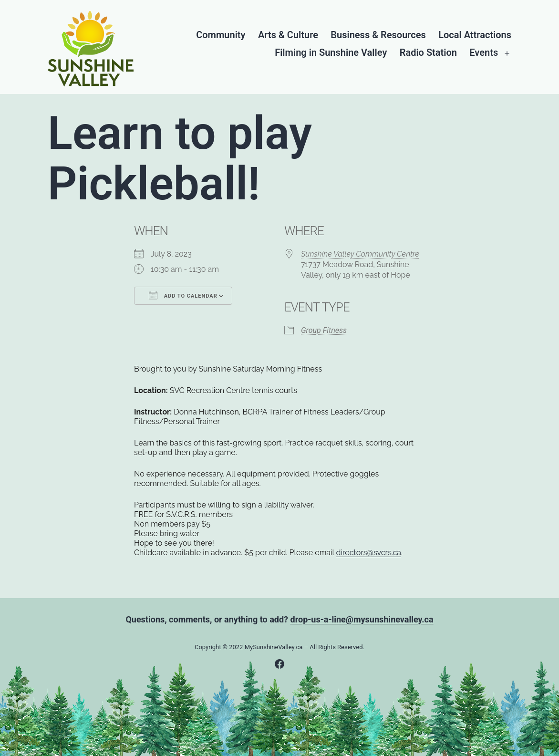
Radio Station (428, 53)
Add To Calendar (183, 295)
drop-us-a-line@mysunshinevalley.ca (362, 619)
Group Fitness (324, 330)
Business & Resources (378, 35)
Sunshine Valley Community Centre (360, 254)
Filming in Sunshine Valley (331, 53)
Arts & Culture (288, 35)
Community (221, 35)
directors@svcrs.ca (369, 553)
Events (484, 53)
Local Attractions (475, 35)
